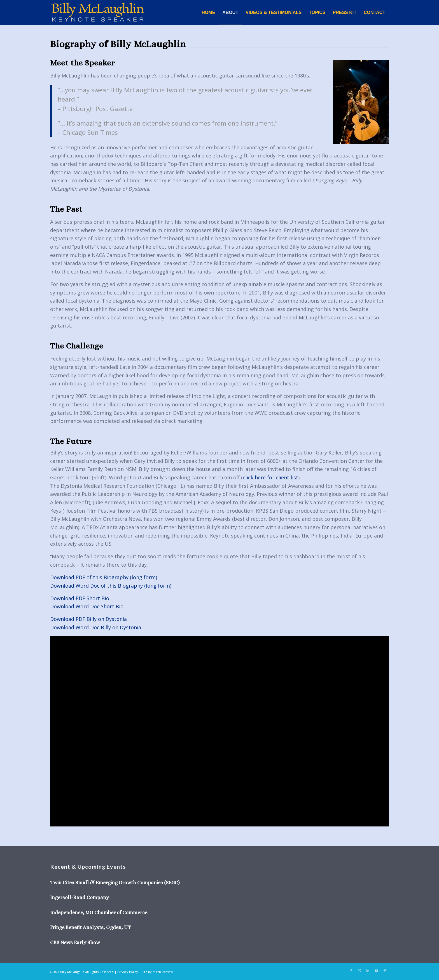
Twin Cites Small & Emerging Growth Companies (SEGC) (115, 883)
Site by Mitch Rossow (157, 972)
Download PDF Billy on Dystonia (88, 619)
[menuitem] (208, 13)
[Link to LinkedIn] (368, 970)
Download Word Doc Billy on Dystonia (96, 627)
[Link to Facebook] (351, 970)
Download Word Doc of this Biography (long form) (111, 586)
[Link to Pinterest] (385, 970)
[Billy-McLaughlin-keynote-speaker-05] (98, 13)
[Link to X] (359, 970)
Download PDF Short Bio (80, 598)
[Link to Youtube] (376, 970)
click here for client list (270, 477)
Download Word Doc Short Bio (87, 606)
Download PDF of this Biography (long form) (104, 577)
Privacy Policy (128, 972)
